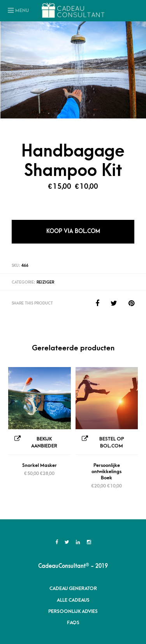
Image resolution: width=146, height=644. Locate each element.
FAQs (73, 623)
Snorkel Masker (40, 465)
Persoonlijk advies (73, 611)
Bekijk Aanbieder (44, 442)
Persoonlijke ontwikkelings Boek (106, 472)
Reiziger (45, 282)
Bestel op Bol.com (112, 442)
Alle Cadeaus (73, 600)
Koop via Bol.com (73, 231)
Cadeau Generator (73, 588)
